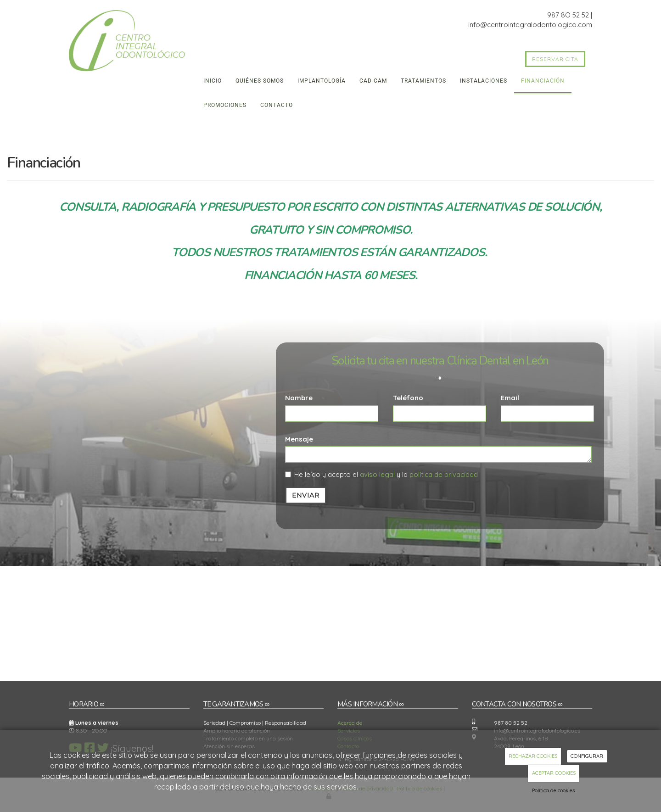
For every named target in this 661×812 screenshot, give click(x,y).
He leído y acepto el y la (381, 474)
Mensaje (299, 439)
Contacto (277, 105)
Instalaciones (484, 81)
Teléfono (408, 398)
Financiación (543, 81)
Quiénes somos (260, 81)
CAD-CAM (373, 81)
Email (510, 398)
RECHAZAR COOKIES (533, 756)
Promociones (225, 105)
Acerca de (350, 723)
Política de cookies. (554, 790)
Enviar (306, 495)
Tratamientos (423, 81)
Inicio (213, 81)
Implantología (322, 81)
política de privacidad (444, 474)
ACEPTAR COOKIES (554, 773)
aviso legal (377, 474)
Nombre (299, 398)
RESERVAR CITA (555, 59)
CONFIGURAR (587, 756)
